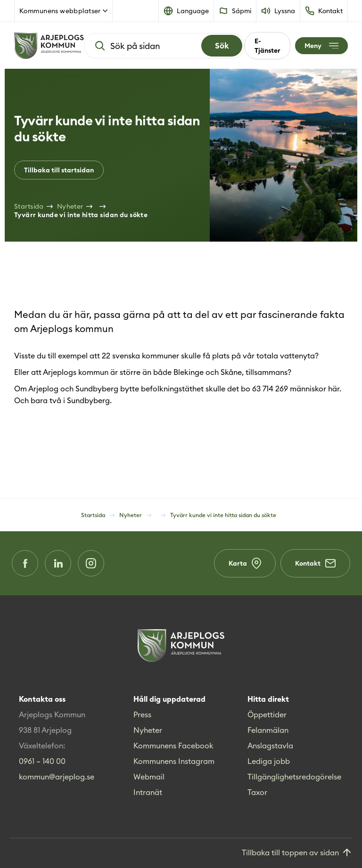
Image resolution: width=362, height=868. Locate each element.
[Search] (222, 46)
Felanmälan (268, 730)
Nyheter (148, 730)
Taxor (257, 792)
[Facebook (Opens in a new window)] (25, 563)
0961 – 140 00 (42, 761)
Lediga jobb (269, 761)
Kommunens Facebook (173, 746)
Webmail (149, 777)
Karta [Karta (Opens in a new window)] (245, 563)
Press (142, 714)
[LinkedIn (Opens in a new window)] (58, 563)
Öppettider (267, 714)
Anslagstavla (270, 746)
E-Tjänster (267, 46)
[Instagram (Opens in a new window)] (91, 563)
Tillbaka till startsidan (59, 170)
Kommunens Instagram (174, 761)
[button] (186, 11)
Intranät (148, 792)
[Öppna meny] (321, 46)
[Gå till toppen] (297, 853)
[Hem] (49, 46)
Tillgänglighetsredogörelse (294, 777)
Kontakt (315, 563)
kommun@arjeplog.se (57, 777)
